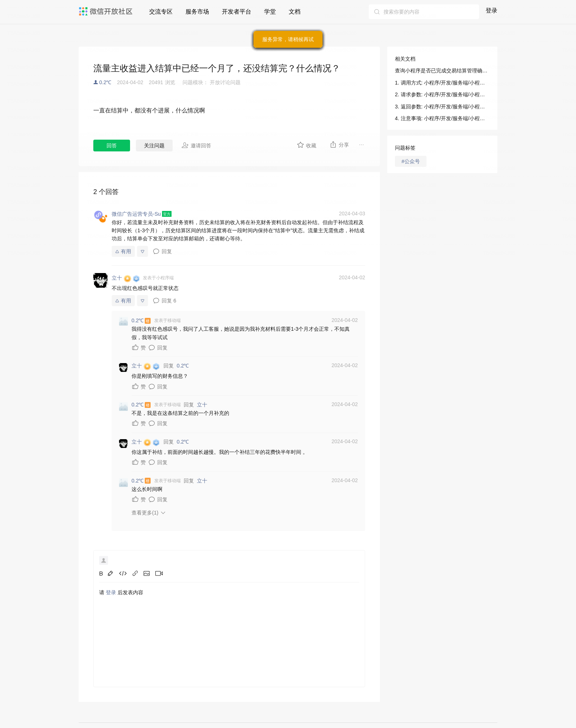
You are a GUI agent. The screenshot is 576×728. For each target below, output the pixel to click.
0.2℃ (105, 82)
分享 (339, 144)
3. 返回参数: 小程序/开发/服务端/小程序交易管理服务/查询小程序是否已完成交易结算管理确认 (442, 107)
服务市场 (197, 12)
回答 (112, 146)
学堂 (270, 12)
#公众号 (411, 161)
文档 (295, 12)
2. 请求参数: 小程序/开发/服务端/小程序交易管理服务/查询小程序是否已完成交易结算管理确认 (442, 94)
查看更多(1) (145, 513)
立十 (202, 405)
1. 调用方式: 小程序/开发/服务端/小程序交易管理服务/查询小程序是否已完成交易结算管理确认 (442, 83)
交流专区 (161, 12)
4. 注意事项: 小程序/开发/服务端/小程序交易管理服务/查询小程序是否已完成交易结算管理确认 (442, 118)
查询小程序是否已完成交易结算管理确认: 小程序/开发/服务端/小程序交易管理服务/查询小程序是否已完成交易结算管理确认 (442, 71)
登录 (492, 10)
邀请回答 (196, 145)
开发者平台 (237, 12)
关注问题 (154, 146)
